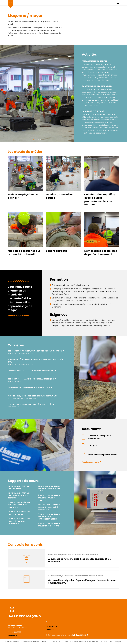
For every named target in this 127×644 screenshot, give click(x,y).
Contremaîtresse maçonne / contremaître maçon (31, 379)
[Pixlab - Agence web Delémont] (77, 635)
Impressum (67, 635)
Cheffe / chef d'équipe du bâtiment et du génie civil (31, 370)
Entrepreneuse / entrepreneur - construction (29, 387)
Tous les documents (90, 462)
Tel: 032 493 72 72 (14, 632)
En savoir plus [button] (107, 641)
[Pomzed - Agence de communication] (84, 635)
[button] (34, 140)
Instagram (51, 626)
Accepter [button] (118, 641)
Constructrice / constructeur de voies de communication (35, 351)
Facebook (50, 630)
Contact (11, 636)
